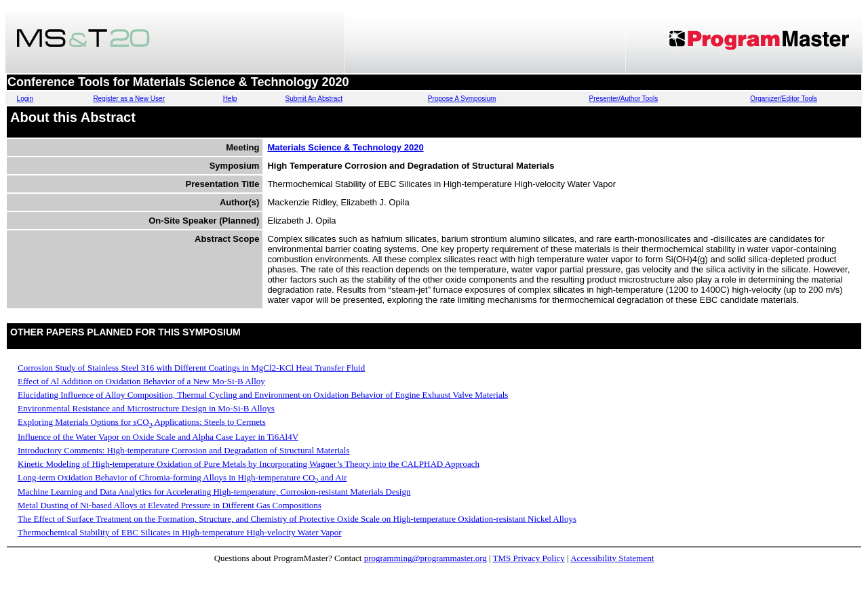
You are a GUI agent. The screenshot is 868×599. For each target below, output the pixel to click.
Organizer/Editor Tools (784, 99)
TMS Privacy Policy (529, 558)
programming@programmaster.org (426, 558)
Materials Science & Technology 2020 (345, 147)
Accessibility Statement (612, 558)
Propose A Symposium (462, 99)
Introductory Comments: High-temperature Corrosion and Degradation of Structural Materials (184, 450)
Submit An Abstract (314, 99)
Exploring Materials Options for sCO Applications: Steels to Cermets (142, 422)
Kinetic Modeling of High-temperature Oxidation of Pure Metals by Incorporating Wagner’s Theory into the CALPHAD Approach (249, 464)
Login (25, 99)
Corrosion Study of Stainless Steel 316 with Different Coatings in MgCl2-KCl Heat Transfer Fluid (191, 368)
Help (230, 99)
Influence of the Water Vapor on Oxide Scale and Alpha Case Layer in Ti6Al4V (158, 437)
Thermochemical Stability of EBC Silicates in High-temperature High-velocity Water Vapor (180, 532)
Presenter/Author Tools (624, 99)
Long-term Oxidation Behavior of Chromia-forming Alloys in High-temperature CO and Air (182, 477)
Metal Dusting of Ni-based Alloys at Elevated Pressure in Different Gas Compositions (170, 505)
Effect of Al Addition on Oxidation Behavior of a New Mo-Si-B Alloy (141, 381)
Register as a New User (129, 99)
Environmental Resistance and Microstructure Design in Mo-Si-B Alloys (146, 408)
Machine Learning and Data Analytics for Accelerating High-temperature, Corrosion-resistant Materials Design (214, 492)
